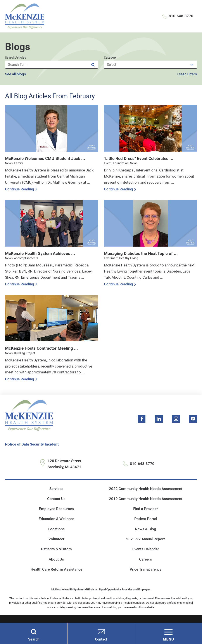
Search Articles (16, 58)
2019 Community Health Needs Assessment (146, 499)
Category (110, 58)
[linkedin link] (159, 419)
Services (56, 489)
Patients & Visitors (56, 549)
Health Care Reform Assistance (56, 569)
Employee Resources (56, 509)
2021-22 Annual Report (146, 539)
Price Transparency (146, 569)
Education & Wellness (56, 519)
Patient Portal (146, 519)
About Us (56, 559)
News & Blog (146, 529)
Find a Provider (146, 509)
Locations (56, 529)
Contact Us (56, 499)
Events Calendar (146, 549)
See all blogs (16, 74)
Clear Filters (187, 74)
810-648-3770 (181, 16)
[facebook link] (142, 419)
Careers (146, 559)
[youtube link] (193, 419)
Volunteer (56, 539)
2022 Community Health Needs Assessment (146, 489)
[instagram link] (176, 419)
